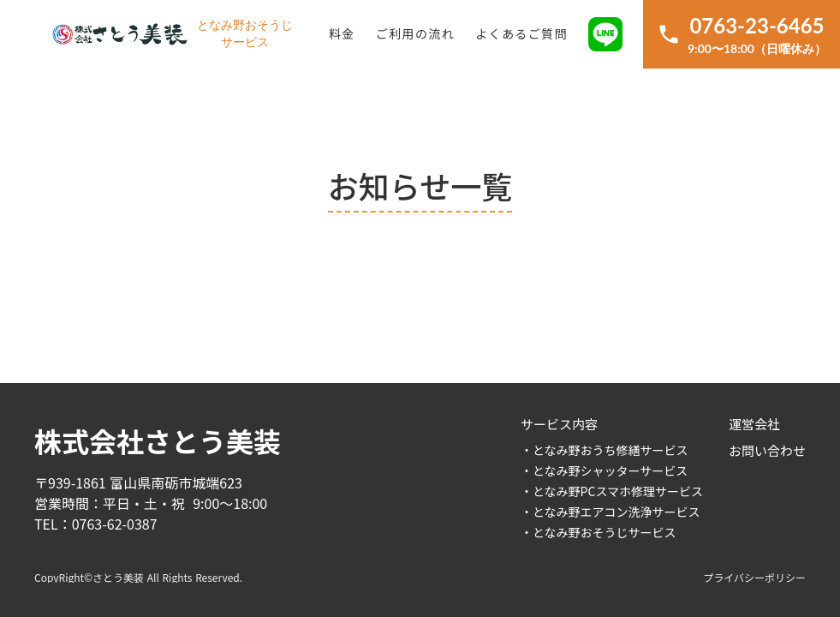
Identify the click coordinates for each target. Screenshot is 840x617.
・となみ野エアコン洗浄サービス (611, 512)
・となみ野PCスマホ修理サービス (612, 491)
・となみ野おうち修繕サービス (605, 450)
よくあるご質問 (521, 33)
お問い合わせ (767, 450)
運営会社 (754, 424)
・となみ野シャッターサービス (604, 470)
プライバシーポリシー (754, 578)
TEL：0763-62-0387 (96, 524)
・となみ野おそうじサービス (599, 532)
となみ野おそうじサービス (245, 34)
